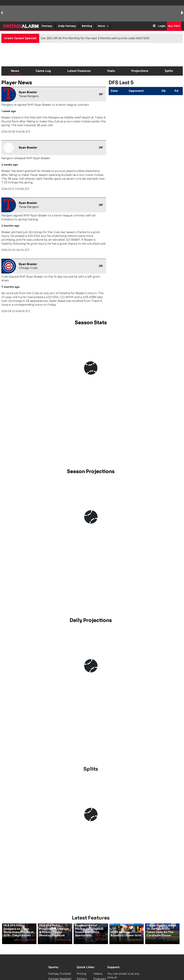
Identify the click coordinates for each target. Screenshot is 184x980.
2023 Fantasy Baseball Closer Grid (126, 934)
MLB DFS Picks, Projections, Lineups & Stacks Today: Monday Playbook (54, 930)
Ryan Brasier (28, 92)
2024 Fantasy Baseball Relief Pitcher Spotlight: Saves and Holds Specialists (88, 929)
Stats (111, 71)
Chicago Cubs (28, 268)
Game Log (43, 71)
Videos (98, 974)
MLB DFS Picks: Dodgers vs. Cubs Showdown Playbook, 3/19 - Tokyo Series (19, 930)
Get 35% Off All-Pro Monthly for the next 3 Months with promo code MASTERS (95, 38)
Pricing (82, 974)
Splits (169, 71)
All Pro (174, 26)
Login (162, 26)
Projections (140, 71)
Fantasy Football (60, 974)
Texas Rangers (29, 96)
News (15, 71)
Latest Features (79, 71)
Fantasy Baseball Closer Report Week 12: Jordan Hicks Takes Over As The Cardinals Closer (161, 929)
